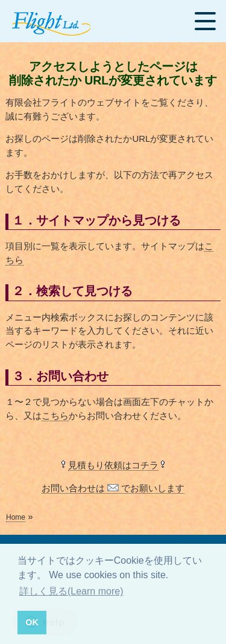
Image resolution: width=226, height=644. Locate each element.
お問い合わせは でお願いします (113, 488)
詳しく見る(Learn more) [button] (71, 591)
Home (16, 517)
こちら (55, 416)
